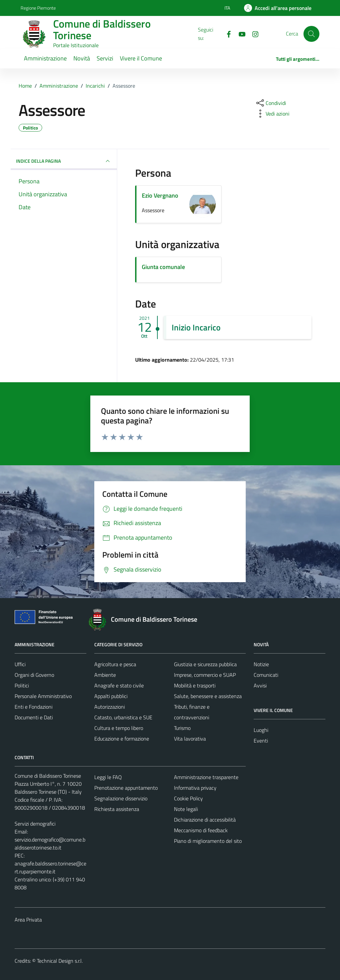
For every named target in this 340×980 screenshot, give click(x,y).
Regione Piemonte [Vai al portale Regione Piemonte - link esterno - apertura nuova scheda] (38, 8)
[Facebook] (226, 34)
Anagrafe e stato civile (119, 685)
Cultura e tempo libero (119, 728)
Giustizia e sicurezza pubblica (205, 664)
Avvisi (260, 685)
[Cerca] (311, 34)
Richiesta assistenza (117, 809)
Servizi (105, 58)
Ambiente (105, 675)
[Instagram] (253, 34)
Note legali (186, 809)
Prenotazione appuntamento (126, 788)
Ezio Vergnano (160, 195)
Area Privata (28, 920)
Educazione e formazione (122, 739)
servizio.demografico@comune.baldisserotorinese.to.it (50, 844)
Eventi (261, 741)
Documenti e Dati (34, 717)
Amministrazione (45, 58)
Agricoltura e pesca (115, 664)
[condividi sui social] (271, 103)
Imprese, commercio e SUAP (205, 675)
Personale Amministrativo (43, 696)
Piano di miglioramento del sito (208, 841)
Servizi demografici (35, 824)
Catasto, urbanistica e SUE (123, 717)
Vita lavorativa (190, 739)
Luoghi (261, 730)
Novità (82, 58)
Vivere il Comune (141, 58)
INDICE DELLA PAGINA (64, 161)
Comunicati (266, 675)
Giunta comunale (163, 267)
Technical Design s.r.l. (60, 961)
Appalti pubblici (111, 696)
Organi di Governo (34, 675)
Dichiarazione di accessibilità (205, 820)
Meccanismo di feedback (201, 830)
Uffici (20, 664)
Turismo (182, 728)
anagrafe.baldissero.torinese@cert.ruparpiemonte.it (50, 867)
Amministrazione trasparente (206, 777)
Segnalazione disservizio (121, 798)
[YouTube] (239, 34)
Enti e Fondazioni (34, 707)
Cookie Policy (188, 798)
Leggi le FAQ (108, 777)
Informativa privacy (195, 788)
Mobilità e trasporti (195, 685)
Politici (22, 685)
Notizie (261, 664)
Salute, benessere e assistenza (208, 696)
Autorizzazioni (110, 707)
